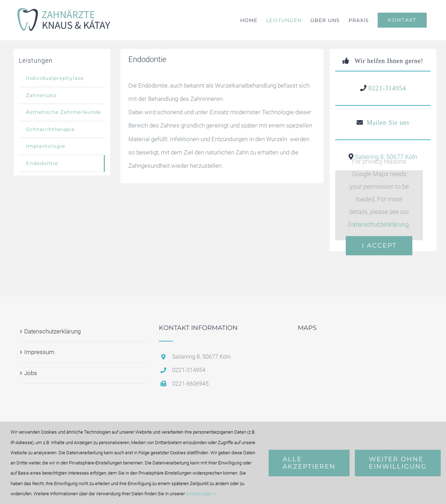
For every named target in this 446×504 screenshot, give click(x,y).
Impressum (39, 352)
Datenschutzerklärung (378, 224)
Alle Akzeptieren (309, 463)
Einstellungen (201, 494)
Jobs (31, 373)
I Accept (379, 246)
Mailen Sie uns (388, 123)
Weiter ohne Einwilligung (398, 463)
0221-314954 (387, 88)
